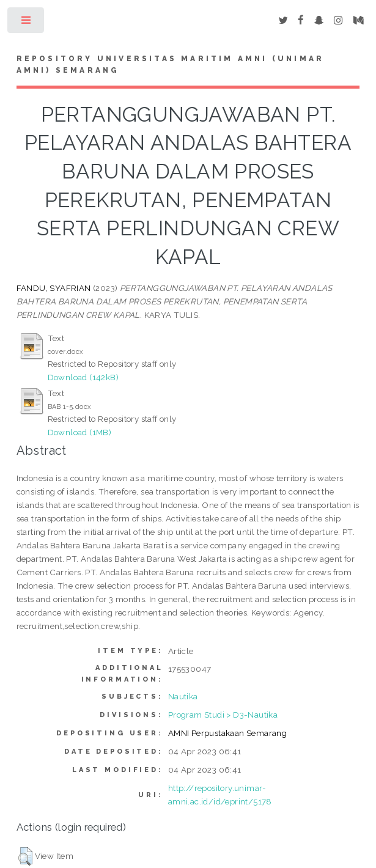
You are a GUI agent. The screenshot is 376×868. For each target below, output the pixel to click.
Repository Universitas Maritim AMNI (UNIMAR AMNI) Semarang (171, 65)
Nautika (183, 696)
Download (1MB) (80, 432)
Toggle (27, 23)
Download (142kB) (83, 377)
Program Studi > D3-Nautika (223, 715)
